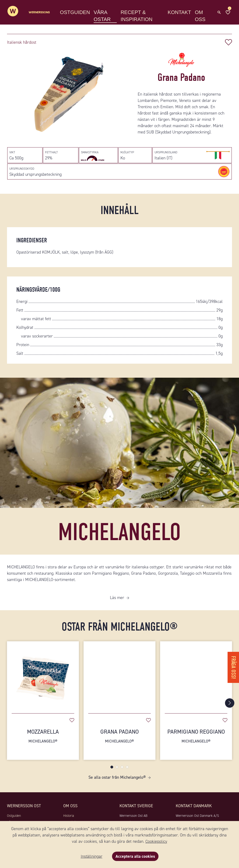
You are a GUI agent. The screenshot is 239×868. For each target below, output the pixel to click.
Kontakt (181, 13)
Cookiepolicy (156, 841)
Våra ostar (106, 16)
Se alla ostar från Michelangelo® (117, 781)
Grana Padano (119, 740)
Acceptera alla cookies (135, 856)
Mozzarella (43, 740)
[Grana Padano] (119, 678)
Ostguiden (78, 13)
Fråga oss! (233, 666)
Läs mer (117, 601)
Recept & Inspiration (139, 16)
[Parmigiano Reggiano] (196, 678)
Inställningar (91, 856)
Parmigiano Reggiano (196, 740)
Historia (69, 819)
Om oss (201, 16)
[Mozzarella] (43, 678)
